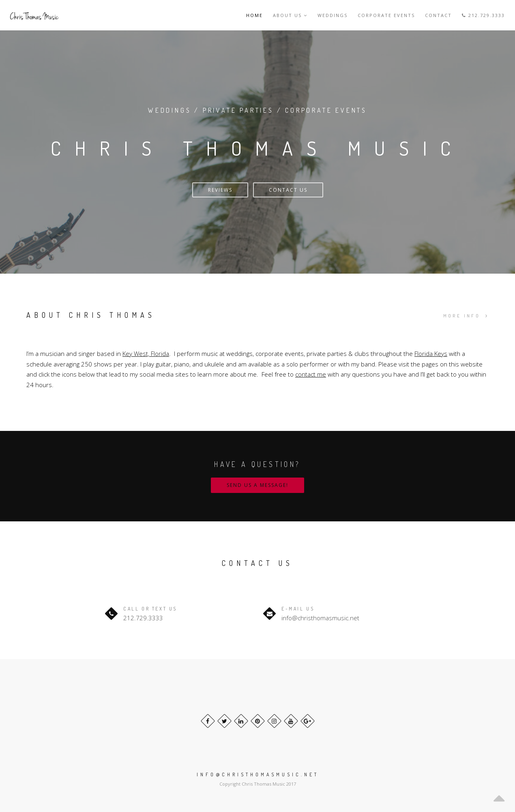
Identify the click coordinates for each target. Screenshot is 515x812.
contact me (311, 374)
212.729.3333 (483, 15)
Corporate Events (386, 15)
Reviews (220, 190)
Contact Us (288, 190)
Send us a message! (257, 485)
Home (254, 15)
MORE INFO (466, 316)
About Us (290, 15)
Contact (438, 15)
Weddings (333, 15)
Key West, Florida (146, 354)
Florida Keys (431, 354)
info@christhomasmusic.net (320, 618)
